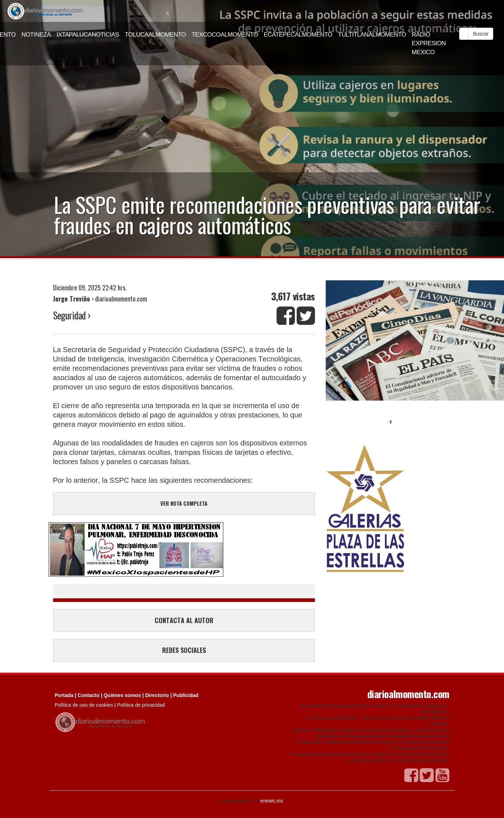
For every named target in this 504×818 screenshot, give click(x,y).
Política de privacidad (141, 705)
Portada (64, 695)
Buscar (481, 34)
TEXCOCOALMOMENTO (225, 35)
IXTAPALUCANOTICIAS (88, 35)
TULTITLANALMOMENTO (372, 35)
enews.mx (272, 801)
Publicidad (186, 695)
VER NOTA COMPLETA (184, 503)
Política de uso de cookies (84, 705)
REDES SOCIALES (184, 650)
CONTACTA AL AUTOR (184, 620)
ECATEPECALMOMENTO (298, 35)
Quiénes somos (122, 695)
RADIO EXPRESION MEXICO (429, 43)
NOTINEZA (36, 35)
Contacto (88, 695)
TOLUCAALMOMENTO (155, 35)
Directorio (157, 695)
